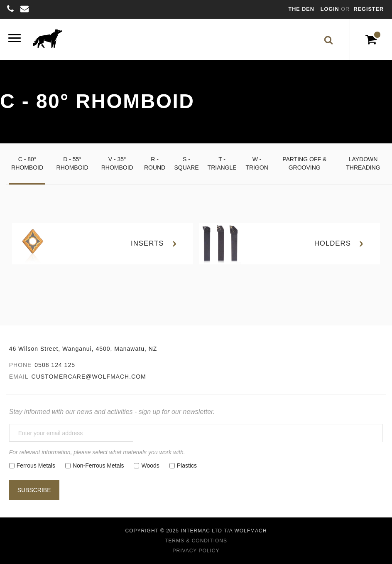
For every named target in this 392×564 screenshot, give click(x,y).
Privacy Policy (196, 551)
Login (331, 9)
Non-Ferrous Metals (98, 465)
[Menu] (15, 39)
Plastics (187, 465)
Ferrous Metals (36, 465)
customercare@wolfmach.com (89, 377)
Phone (21, 365)
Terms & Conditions (196, 541)
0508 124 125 (55, 365)
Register (369, 9)
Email (19, 377)
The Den (301, 9)
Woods (150, 465)
